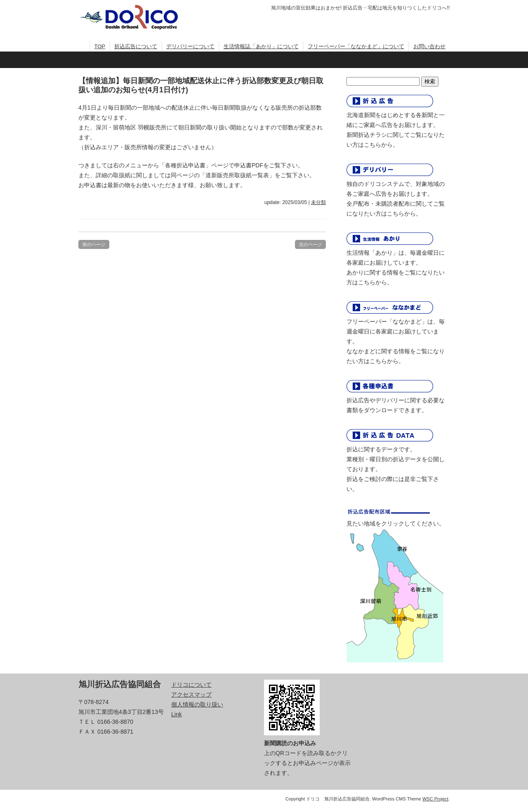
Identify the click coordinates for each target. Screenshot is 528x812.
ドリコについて (191, 685)
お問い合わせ (429, 46)
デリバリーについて (190, 46)
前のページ (94, 244)
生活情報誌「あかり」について (261, 46)
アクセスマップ (191, 695)
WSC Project (435, 799)
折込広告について (136, 46)
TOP (100, 46)
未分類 (318, 202)
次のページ (310, 244)
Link (177, 714)
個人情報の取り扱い (197, 704)
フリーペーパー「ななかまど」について (356, 46)
